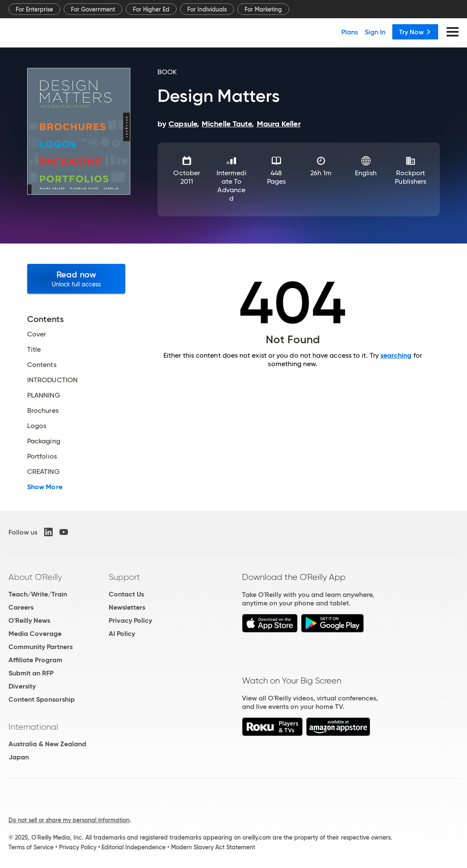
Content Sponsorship (42, 699)
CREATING (44, 472)
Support (124, 577)
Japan (19, 757)
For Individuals (207, 9)
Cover (37, 334)
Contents (42, 365)
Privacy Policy (130, 620)
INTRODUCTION (52, 380)
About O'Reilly (35, 577)
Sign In (375, 32)
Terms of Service (31, 847)
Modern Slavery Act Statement (213, 847)
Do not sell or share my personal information (69, 820)
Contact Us (126, 594)
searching (396, 355)
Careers (21, 607)
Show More (45, 487)
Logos (37, 426)
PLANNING (44, 395)
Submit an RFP (31, 673)
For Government (93, 9)
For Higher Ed (151, 9)
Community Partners (41, 647)
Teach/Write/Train (38, 594)
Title (34, 350)
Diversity (22, 686)
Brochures (43, 411)
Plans (350, 32)
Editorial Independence (134, 847)
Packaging (44, 441)
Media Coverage (35, 634)
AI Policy (122, 634)
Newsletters (127, 607)
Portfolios (42, 456)
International (33, 727)
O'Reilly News (29, 620)
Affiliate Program (35, 660)
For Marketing (263, 9)
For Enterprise (34, 9)
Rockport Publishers (411, 177)
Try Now (415, 32)
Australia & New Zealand (47, 744)
